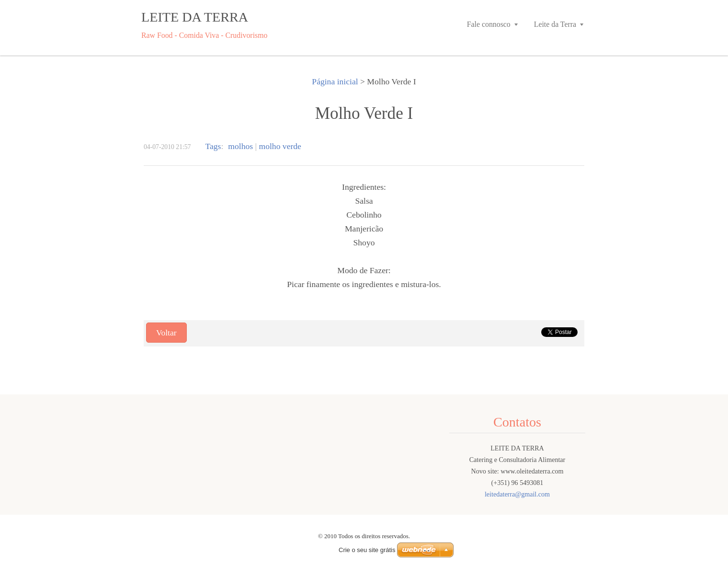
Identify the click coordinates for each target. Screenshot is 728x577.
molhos (240, 146)
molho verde (280, 146)
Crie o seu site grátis (367, 550)
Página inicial (335, 81)
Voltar (166, 333)
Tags (213, 146)
